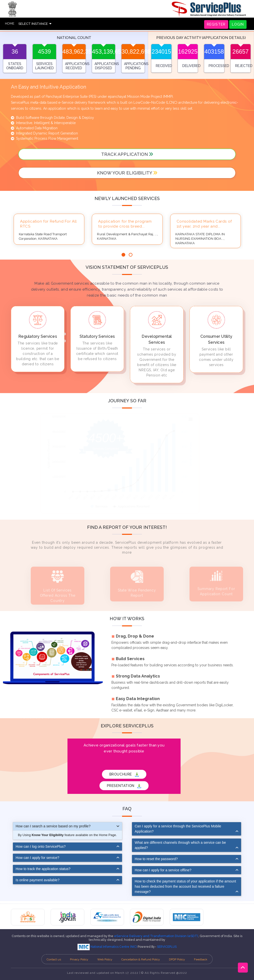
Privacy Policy (79, 959)
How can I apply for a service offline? (163, 870)
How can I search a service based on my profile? (53, 826)
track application (127, 154)
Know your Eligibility (127, 173)
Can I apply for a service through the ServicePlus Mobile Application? (178, 829)
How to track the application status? (43, 869)
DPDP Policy (177, 959)
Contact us (54, 959)
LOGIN (238, 24)
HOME (10, 23)
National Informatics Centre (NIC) (108, 947)
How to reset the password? (156, 859)
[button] (123, 255)
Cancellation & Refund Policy (141, 959)
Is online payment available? (38, 880)
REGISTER (216, 24)
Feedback (201, 959)
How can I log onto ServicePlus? (41, 846)
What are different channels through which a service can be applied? (180, 845)
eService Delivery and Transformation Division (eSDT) (156, 936)
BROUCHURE (124, 775)
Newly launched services (127, 198)
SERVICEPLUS (167, 947)
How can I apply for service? (37, 858)
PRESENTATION (124, 786)
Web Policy (105, 959)
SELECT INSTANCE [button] (35, 24)
